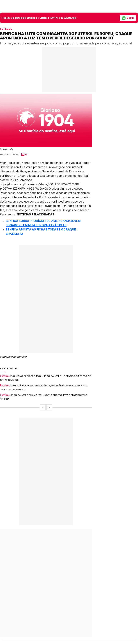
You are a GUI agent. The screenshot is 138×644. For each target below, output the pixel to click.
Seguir (128, 18)
